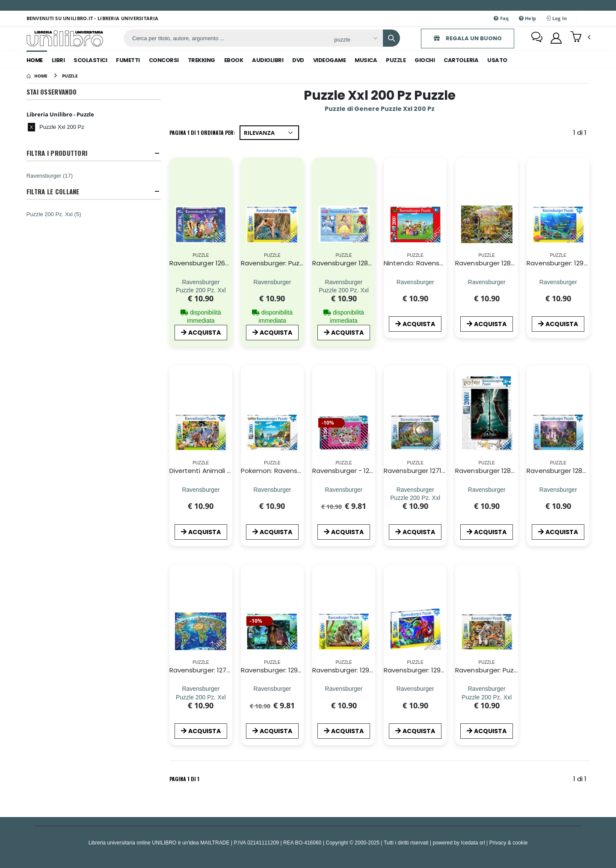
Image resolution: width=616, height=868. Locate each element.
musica (366, 60)
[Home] (37, 76)
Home (35, 60)
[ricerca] (226, 38)
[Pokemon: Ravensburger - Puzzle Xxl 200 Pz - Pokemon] (272, 489)
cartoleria (461, 60)
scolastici (90, 60)
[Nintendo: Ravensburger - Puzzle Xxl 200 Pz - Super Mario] (415, 282)
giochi (425, 60)
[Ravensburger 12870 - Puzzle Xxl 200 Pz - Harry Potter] (487, 489)
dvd (298, 60)
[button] (580, 38)
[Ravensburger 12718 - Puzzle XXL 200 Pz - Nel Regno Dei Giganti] (415, 489)
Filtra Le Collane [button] (53, 192)
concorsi (164, 60)
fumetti (128, 60)
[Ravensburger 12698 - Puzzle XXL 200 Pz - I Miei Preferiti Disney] (201, 282)
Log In (556, 18)
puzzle (396, 60)
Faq (501, 18)
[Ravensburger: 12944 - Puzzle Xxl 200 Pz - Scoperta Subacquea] (558, 282)
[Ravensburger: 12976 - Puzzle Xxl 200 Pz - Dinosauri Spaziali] (415, 689)
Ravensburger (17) (50, 175)
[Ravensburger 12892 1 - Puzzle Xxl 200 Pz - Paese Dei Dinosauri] (558, 489)
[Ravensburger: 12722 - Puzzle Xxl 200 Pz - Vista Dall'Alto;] (201, 689)
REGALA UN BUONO (468, 38)
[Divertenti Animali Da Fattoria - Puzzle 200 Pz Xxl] (201, 489)
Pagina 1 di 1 (184, 779)
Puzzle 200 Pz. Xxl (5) (54, 214)
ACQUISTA (201, 333)
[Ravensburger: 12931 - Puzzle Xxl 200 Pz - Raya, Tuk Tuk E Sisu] (272, 689)
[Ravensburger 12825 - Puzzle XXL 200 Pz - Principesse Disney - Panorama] (344, 282)
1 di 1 (582, 134)
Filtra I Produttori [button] (57, 153)
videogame (330, 60)
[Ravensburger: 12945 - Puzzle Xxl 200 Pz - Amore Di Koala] (344, 689)
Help (528, 18)
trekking (201, 60)
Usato (497, 60)
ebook (234, 60)
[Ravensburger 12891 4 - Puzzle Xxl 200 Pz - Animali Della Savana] (487, 282)
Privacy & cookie (509, 843)
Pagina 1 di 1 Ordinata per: (202, 132)
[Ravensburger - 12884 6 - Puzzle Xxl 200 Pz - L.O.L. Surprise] (344, 489)
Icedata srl (473, 843)
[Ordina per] (269, 133)
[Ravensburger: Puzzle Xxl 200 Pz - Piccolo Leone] (272, 282)
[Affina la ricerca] (355, 39)
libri (58, 60)
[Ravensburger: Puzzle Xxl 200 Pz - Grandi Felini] (487, 689)
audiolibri (268, 60)
